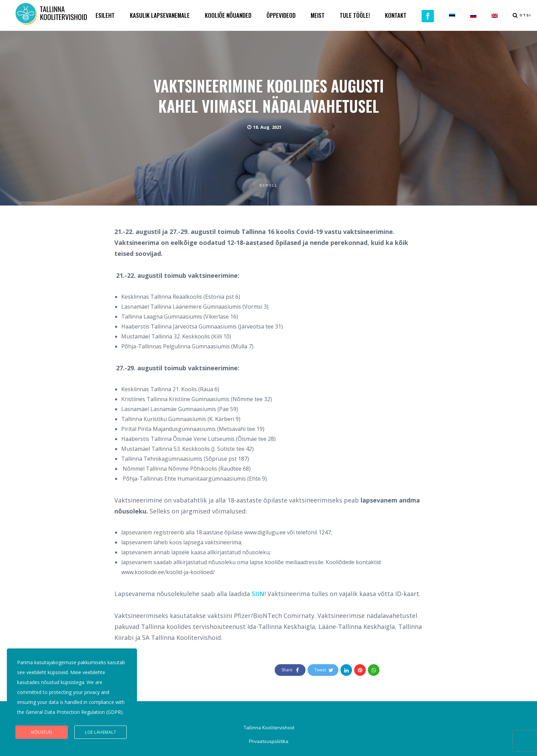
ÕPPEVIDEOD (281, 15)
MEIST (318, 15)
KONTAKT (396, 15)
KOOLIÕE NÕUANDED (228, 15)
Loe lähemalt (101, 732)
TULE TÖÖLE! (355, 15)
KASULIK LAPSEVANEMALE (160, 15)
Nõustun (42, 732)
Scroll (269, 195)
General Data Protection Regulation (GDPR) (74, 712)
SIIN (258, 594)
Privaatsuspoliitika (269, 741)
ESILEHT (105, 15)
